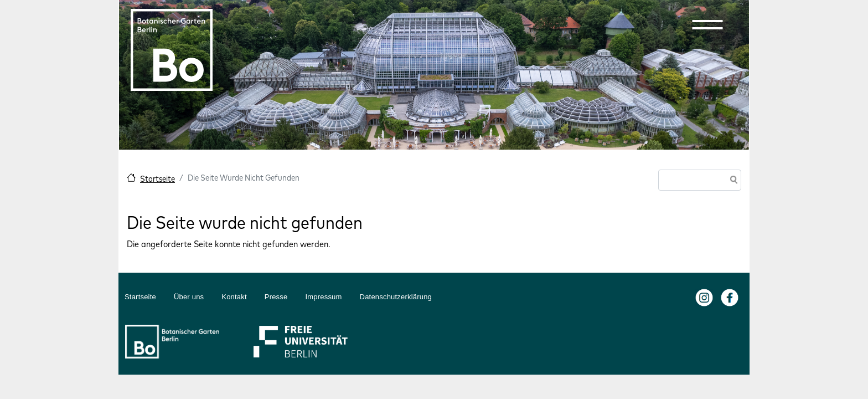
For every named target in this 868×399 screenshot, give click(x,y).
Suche (732, 181)
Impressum (323, 297)
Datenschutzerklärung (396, 297)
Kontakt (234, 297)
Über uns (189, 297)
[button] (707, 24)
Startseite (157, 179)
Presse (276, 297)
